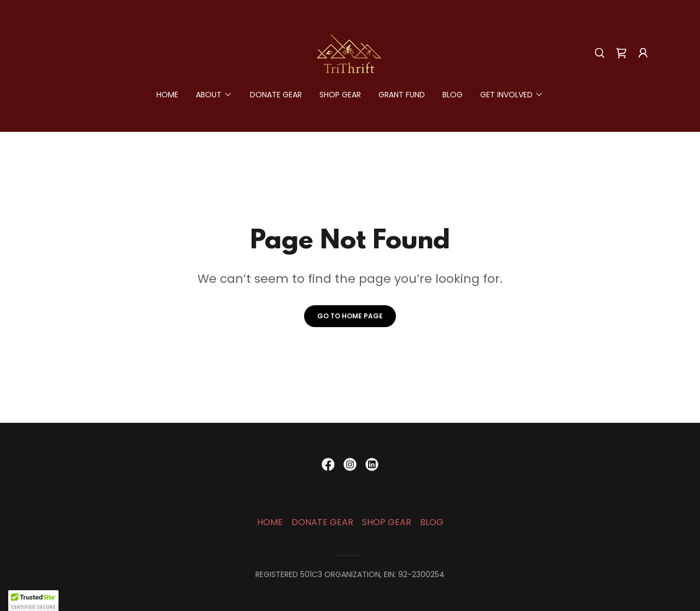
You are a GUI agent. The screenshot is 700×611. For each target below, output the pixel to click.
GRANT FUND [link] (402, 95)
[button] (643, 53)
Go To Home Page (350, 316)
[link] (350, 52)
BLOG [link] (453, 95)
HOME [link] (167, 95)
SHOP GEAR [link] (340, 95)
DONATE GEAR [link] (276, 95)
